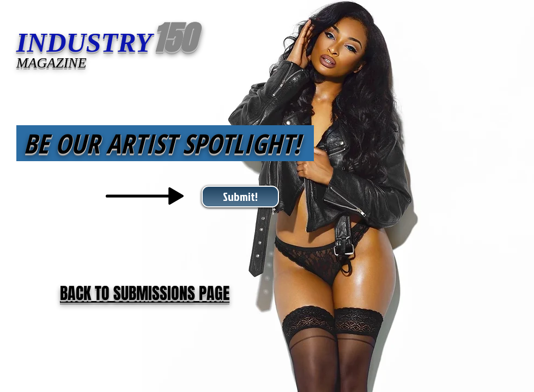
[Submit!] (240, 197)
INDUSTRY (84, 42)
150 (174, 39)
